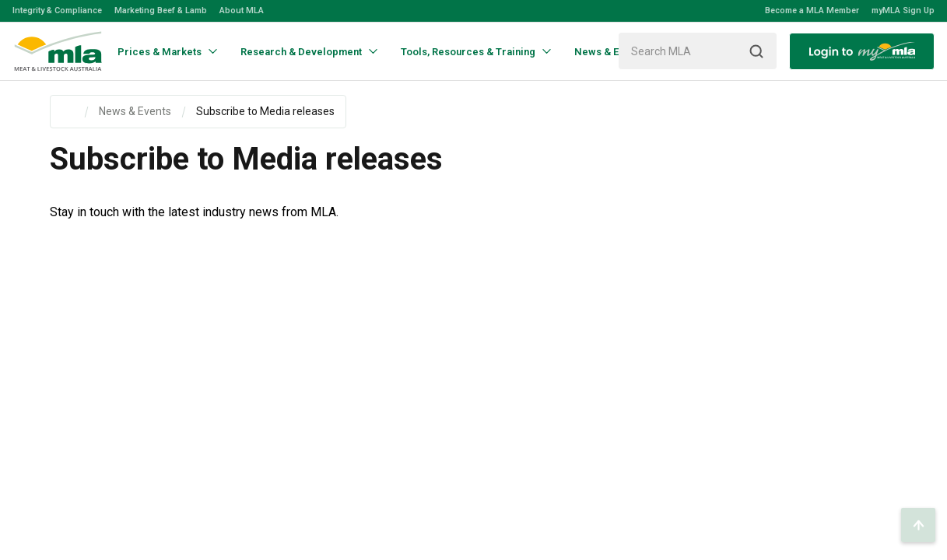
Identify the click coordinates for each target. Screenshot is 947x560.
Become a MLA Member (812, 10)
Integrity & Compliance (57, 10)
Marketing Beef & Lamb (161, 10)
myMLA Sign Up (903, 10)
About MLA (242, 10)
